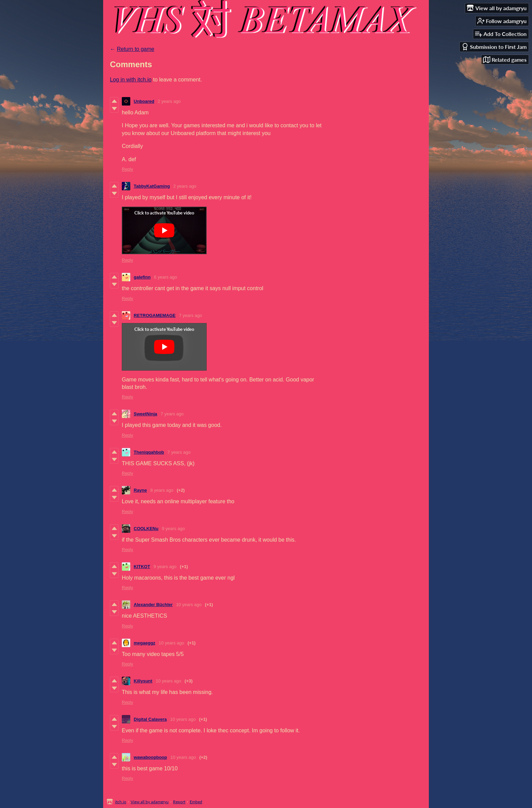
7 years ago (191, 315)
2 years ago (169, 101)
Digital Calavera (150, 719)
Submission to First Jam (494, 47)
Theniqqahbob (149, 452)
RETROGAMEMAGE (155, 315)
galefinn (142, 277)
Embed (196, 802)
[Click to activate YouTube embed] (164, 230)
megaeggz (145, 643)
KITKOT (142, 567)
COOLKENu (146, 529)
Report (179, 802)
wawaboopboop (150, 757)
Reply (127, 169)
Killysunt (143, 681)
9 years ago (173, 529)
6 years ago (166, 277)
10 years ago (189, 605)
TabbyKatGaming (152, 186)
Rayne (140, 490)
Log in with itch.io (131, 80)
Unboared (144, 101)
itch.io (121, 802)
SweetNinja (145, 414)
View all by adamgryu (150, 802)
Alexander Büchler (153, 605)
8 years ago (162, 490)
